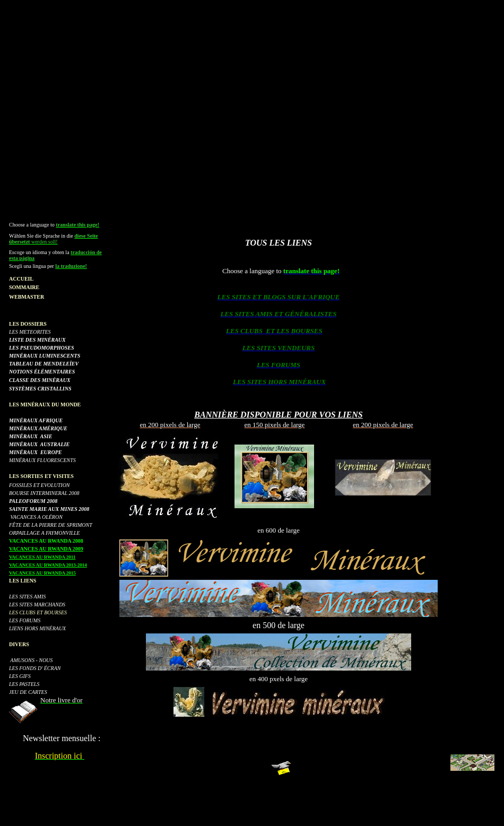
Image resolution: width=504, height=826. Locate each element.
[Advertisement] (252, 104)
